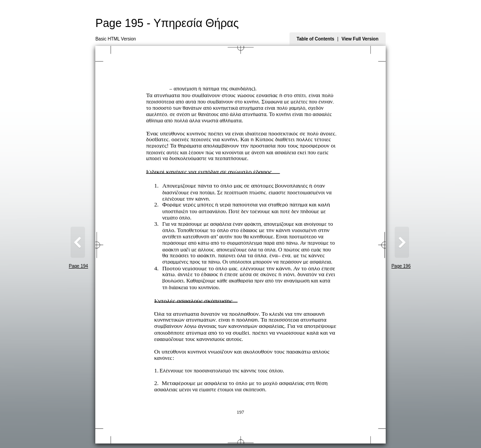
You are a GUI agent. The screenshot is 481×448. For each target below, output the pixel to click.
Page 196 (401, 266)
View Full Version (360, 39)
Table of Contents (316, 39)
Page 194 (78, 266)
